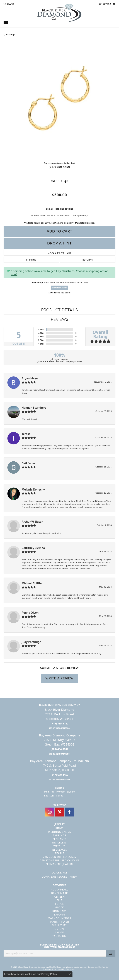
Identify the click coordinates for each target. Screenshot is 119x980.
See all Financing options (60, 209)
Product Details (59, 310)
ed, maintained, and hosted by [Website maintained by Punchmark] (94, 967)
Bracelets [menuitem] (59, 842)
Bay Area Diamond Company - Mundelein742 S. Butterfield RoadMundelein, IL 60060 (59, 770)
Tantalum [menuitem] (59, 936)
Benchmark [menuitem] (59, 893)
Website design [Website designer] (73, 967)
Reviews (60, 319)
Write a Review (59, 678)
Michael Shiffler (32, 583)
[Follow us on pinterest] (60, 812)
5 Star (41, 329)
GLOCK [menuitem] (60, 907)
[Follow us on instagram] (50, 812)
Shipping (31, 260)
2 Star (41, 340)
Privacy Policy (49, 974)
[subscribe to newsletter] (111, 953)
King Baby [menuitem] (59, 911)
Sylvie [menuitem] (59, 932)
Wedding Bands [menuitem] (59, 832)
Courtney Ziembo (33, 548)
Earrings (11, 35)
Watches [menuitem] (59, 846)
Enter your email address (59, 947)
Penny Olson (30, 613)
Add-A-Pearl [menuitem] (59, 889)
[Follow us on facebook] (69, 812)
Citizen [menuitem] (59, 897)
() (76, 329)
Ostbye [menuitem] (59, 929)
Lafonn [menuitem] (59, 915)
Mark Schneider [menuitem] (59, 918)
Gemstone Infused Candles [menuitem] (60, 860)
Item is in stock (60, 288)
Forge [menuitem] (59, 904)
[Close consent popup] (70, 974)
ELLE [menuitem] (59, 900)
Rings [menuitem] (60, 828)
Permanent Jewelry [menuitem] (59, 864)
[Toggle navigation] (6, 23)
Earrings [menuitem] (60, 835)
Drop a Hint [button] (59, 243)
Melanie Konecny (33, 489)
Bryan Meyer (30, 378)
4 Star (41, 333)
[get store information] (59, 728)
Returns (88, 260)
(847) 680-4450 (59, 167)
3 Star (41, 337)
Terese (26, 434)
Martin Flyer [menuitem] (59, 922)
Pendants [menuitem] (59, 839)
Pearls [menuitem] (60, 853)
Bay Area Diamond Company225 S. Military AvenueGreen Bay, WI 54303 (59, 744)
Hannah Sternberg (34, 408)
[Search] (10, 4)
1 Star (41, 344)
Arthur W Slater (32, 522)
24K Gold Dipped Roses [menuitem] (60, 857)
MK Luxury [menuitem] (59, 925)
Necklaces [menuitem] (59, 850)
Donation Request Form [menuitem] (59, 877)
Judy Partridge (31, 642)
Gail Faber (28, 463)
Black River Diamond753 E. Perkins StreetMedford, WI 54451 (59, 719)
